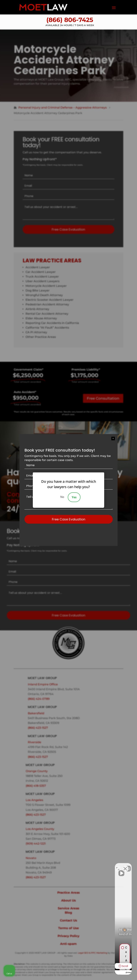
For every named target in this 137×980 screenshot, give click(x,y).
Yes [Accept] (74, 497)
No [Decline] (62, 497)
